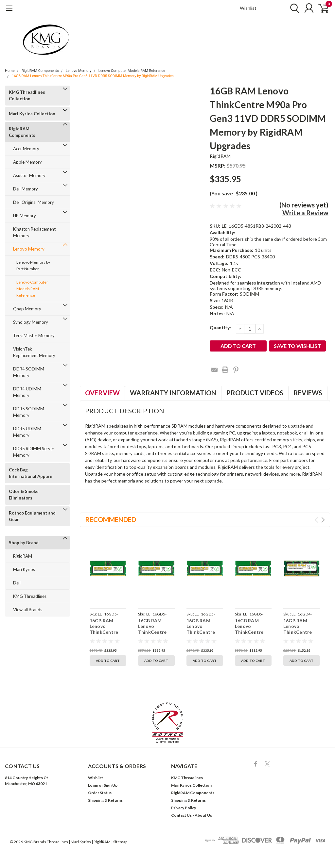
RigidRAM (23, 556)
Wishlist (248, 8)
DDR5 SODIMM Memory (29, 412)
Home (10, 71)
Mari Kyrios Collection (32, 114)
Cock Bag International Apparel (31, 473)
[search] (292, 8)
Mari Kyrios (24, 569)
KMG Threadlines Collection (27, 95)
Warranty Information (173, 393)
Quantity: (220, 328)
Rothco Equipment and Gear (32, 516)
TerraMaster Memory (34, 336)
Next (323, 520)
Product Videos (255, 393)
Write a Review (305, 213)
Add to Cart (108, 661)
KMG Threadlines (30, 596)
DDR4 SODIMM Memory (29, 372)
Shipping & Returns (105, 800)
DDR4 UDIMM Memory (27, 392)
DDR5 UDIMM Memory (27, 432)
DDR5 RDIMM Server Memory (34, 452)
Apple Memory (27, 162)
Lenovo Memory (79, 71)
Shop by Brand (24, 543)
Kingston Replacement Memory (34, 232)
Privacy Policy (184, 808)
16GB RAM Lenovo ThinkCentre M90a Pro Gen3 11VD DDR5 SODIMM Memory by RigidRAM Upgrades (93, 76)
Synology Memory (31, 322)
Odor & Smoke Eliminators (24, 495)
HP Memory (25, 216)
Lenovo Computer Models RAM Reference (132, 71)
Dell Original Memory (34, 202)
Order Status (100, 793)
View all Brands (28, 610)
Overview (102, 393)
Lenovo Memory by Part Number (33, 265)
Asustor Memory (29, 175)
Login (93, 785)
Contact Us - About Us (192, 815)
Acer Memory (26, 149)
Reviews (308, 393)
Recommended (111, 519)
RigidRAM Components (40, 71)
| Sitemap (119, 842)
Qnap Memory (27, 309)
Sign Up (111, 785)
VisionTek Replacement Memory (34, 352)
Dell (17, 583)
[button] (168, 723)
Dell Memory (26, 189)
